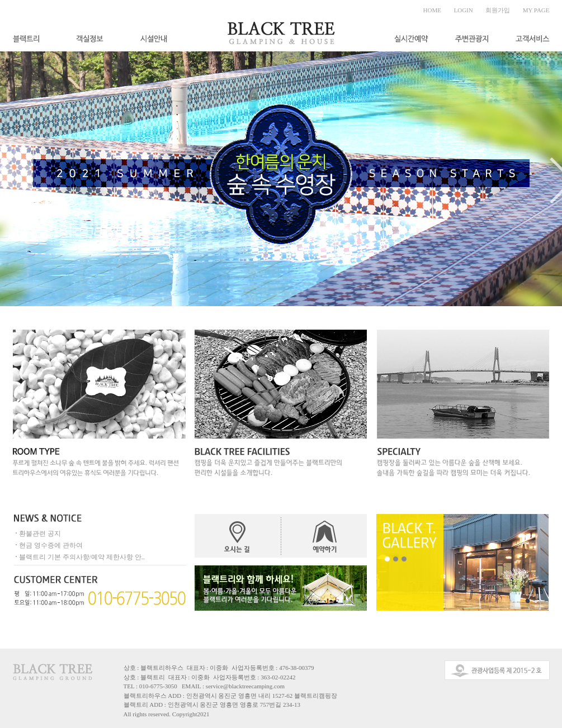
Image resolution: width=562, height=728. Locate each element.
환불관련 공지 (40, 534)
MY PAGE (536, 10)
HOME (432, 10)
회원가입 (498, 10)
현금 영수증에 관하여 (51, 545)
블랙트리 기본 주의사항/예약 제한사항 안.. (82, 557)
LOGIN (464, 10)
